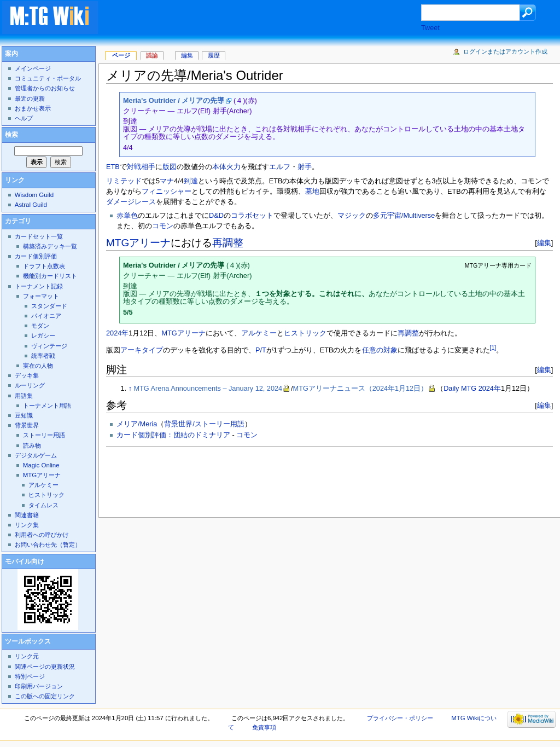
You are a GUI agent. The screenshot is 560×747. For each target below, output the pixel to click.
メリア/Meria (137, 424)
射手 (305, 167)
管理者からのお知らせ (45, 88)
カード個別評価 (36, 256)
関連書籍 (27, 515)
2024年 (117, 333)
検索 (11, 135)
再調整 (228, 243)
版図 (170, 167)
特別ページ (30, 676)
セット (263, 216)
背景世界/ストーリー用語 (204, 424)
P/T (261, 350)
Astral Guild (31, 205)
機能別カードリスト (50, 276)
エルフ (280, 167)
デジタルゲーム (36, 455)
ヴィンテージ (49, 346)
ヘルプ (24, 118)
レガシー (43, 335)
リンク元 (27, 656)
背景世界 (27, 425)
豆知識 (24, 415)
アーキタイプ (142, 350)
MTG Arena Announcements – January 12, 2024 (208, 389)
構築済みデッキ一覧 (50, 246)
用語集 (24, 396)
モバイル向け (25, 561)
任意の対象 (380, 350)
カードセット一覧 (39, 236)
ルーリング (30, 385)
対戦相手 (141, 167)
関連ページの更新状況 (45, 667)
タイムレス (43, 505)
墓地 (312, 192)
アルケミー (259, 333)
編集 (544, 243)
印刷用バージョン (39, 686)
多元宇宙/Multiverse (404, 216)
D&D (216, 216)
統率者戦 (43, 356)
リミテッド (124, 181)
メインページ (33, 68)
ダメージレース (131, 202)
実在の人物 (38, 366)
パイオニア (46, 316)
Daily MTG (460, 389)
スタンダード (49, 306)
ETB (113, 167)
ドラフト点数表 (44, 266)
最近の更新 (30, 99)
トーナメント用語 (47, 406)
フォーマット (41, 296)
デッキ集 (27, 375)
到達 (191, 181)
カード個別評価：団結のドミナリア (173, 435)
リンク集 (27, 525)
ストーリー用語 (44, 435)
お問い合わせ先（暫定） (48, 545)
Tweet (430, 28)
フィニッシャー (167, 192)
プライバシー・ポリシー (400, 718)
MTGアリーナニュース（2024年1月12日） (361, 389)
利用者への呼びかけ (42, 535)
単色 (131, 216)
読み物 (32, 445)
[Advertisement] (270, 19)
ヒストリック (305, 333)
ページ (121, 55)
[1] (493, 348)
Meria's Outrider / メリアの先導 (174, 101)
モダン (40, 326)
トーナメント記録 (39, 286)
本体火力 (226, 167)
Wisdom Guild (34, 195)
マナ (167, 181)
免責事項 (264, 727)
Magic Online (41, 465)
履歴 (214, 55)
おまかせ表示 (33, 108)
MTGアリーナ (138, 243)
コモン (163, 226)
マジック (352, 216)
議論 (152, 55)
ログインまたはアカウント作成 (505, 51)
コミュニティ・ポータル (48, 78)
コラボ (241, 216)
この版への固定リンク (45, 696)
